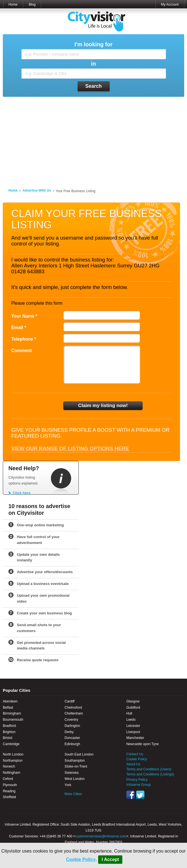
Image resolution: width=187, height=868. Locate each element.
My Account (170, 4)
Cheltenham (74, 713)
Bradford (9, 726)
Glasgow (133, 701)
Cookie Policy (81, 859)
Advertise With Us (37, 190)
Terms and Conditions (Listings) (150, 774)
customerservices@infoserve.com (101, 836)
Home (13, 4)
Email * (19, 328)
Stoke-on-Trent (76, 766)
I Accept (110, 859)
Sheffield (9, 797)
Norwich (9, 766)
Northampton (13, 761)
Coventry (71, 720)
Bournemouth (13, 720)
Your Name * (24, 316)
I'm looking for (93, 44)
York (68, 785)
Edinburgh (72, 744)
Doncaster (72, 738)
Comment (22, 351)
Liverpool (133, 732)
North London (13, 754)
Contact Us (135, 754)
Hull (129, 713)
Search (93, 86)
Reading (9, 791)
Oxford (8, 779)
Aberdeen (10, 701)
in (94, 64)
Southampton (75, 761)
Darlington (72, 726)
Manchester (135, 738)
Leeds (131, 720)
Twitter (140, 795)
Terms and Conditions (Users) (149, 769)
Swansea (72, 773)
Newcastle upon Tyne (142, 744)
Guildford (133, 708)
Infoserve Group (138, 785)
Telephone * (24, 339)
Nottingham (12, 773)
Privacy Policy (137, 780)
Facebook (130, 795)
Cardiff (70, 701)
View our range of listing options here (70, 448)
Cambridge (11, 744)
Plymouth (10, 785)
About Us (133, 764)
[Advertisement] (93, 139)
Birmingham (12, 713)
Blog (32, 4)
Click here (22, 493)
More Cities (73, 794)
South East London (79, 754)
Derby (69, 732)
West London (75, 779)
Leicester (133, 726)
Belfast (8, 708)
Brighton (9, 732)
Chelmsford (73, 708)
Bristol (8, 738)
